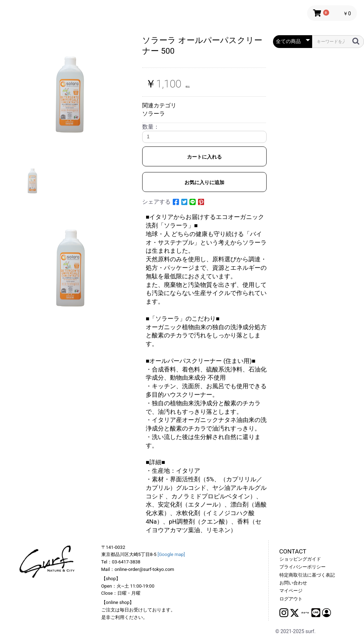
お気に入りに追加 (204, 182)
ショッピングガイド (300, 559)
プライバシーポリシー (303, 567)
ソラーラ (154, 114)
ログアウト (291, 599)
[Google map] (171, 554)
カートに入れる (204, 157)
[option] (72, 93)
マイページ (291, 591)
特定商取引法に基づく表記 (307, 575)
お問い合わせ (293, 583)
